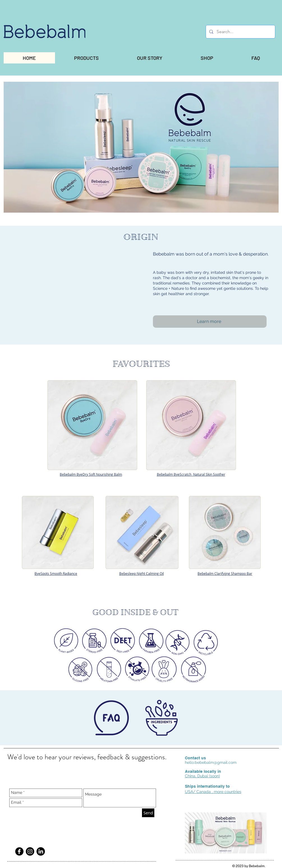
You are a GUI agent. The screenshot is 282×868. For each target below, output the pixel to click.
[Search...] (240, 32)
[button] (86, 58)
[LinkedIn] (41, 851)
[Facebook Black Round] (19, 851)
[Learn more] (210, 322)
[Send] (148, 813)
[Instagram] (30, 851)
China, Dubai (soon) (202, 776)
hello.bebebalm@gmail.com (211, 762)
